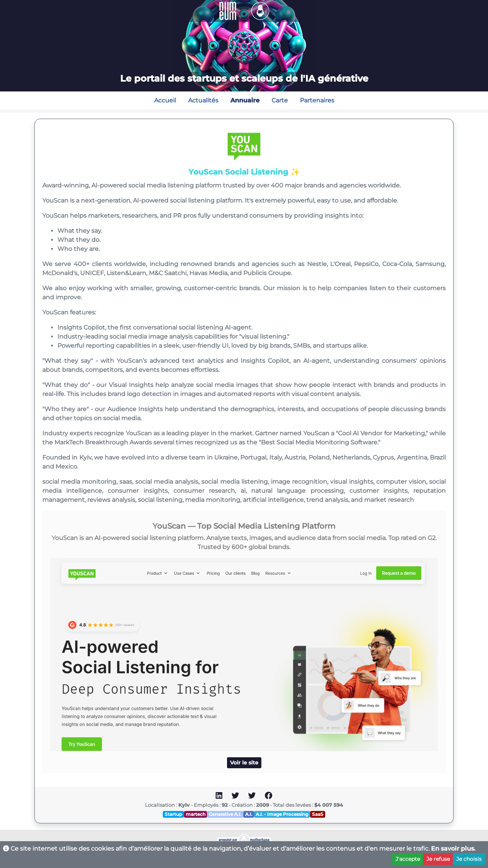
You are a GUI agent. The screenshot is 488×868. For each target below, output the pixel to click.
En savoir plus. (453, 849)
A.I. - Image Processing (282, 814)
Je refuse (438, 859)
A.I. (249, 814)
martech (196, 814)
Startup (173, 814)
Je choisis (469, 859)
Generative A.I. (225, 814)
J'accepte (408, 859)
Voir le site (244, 763)
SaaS (318, 814)
